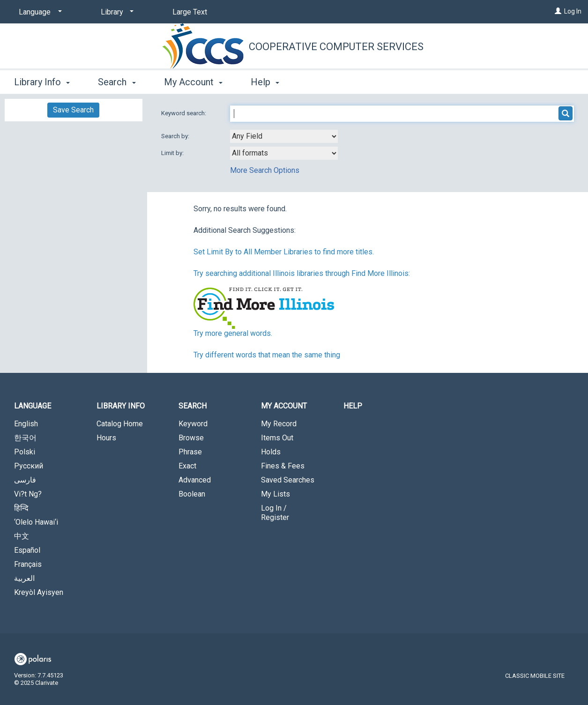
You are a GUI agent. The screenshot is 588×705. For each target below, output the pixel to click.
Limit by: (173, 153)
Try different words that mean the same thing (267, 355)
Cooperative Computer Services (336, 47)
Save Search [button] (73, 110)
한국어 (25, 438)
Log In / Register (275, 513)
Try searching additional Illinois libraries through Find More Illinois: (302, 273)
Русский (29, 466)
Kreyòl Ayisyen (39, 592)
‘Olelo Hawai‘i (36, 522)
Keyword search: (184, 113)
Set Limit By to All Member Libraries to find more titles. (284, 252)
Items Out (277, 438)
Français (28, 564)
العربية (24, 578)
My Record (279, 424)
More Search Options (265, 170)
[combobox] (284, 136)
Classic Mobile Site (535, 676)
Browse (191, 438)
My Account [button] (193, 82)
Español (27, 550)
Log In (573, 11)
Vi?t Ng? (28, 494)
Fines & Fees (283, 466)
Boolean (192, 494)
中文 (22, 536)
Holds (271, 452)
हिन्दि (21, 508)
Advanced (195, 480)
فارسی (25, 480)
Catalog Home (120, 424)
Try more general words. (233, 333)
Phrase (190, 452)
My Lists (275, 494)
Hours (106, 438)
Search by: (176, 136)
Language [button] (33, 406)
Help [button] (265, 82)
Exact (187, 466)
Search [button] (117, 82)
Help (353, 406)
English (26, 424)
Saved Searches (288, 480)
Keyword (193, 424)
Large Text (190, 12)
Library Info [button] (42, 82)
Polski (25, 452)
